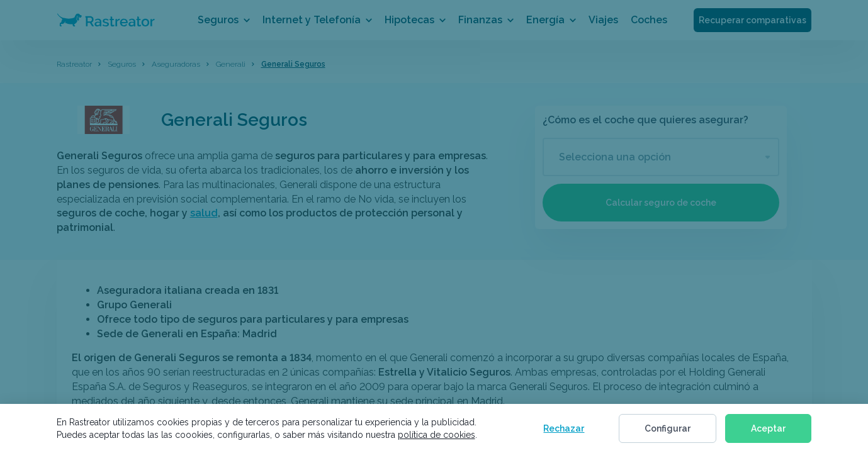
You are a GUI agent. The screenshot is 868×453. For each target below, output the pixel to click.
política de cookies (437, 435)
